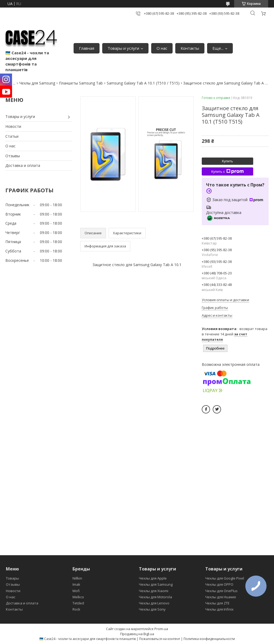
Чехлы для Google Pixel (225, 578)
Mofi (76, 591)
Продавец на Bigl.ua (137, 634)
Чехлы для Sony (152, 609)
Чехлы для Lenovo (154, 603)
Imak (76, 584)
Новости (13, 126)
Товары (12, 578)
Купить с (227, 171)
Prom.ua (161, 629)
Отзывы (13, 156)
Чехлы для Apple (153, 578)
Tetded (78, 603)
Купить (227, 161)
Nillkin (77, 578)
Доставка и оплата (23, 165)
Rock (76, 609)
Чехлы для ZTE (217, 603)
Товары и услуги (123, 48)
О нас (162, 48)
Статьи (12, 136)
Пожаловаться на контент (160, 639)
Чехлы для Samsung (37, 83)
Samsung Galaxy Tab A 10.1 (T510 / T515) (143, 83)
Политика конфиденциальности (209, 639)
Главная (87, 48)
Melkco (78, 597)
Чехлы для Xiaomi (154, 591)
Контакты (190, 48)
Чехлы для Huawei (221, 597)
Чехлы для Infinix (219, 609)
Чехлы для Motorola (155, 597)
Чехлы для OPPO (219, 584)
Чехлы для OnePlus (221, 591)
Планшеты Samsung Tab (81, 83)
